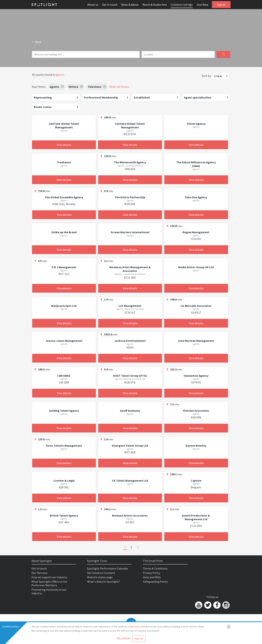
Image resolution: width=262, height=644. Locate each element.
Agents (60, 75)
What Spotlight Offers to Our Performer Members (49, 583)
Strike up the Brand (64, 232)
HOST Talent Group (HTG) (130, 376)
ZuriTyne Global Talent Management (64, 125)
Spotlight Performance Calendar (108, 568)
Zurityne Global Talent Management (130, 125)
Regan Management (196, 232)
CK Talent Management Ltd (130, 480)
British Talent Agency (64, 515)
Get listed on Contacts (101, 573)
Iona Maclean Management (196, 341)
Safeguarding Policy (155, 582)
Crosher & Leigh (64, 480)
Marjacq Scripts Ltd (64, 306)
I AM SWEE (64, 376)
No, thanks (124, 638)
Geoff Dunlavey (130, 411)
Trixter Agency (196, 124)
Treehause (64, 162)
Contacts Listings (182, 5)
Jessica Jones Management (64, 341)
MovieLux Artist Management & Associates (130, 269)
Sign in (221, 5)
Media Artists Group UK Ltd (196, 267)
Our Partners (39, 573)
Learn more (134, 627)
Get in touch (110, 5)
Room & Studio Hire (155, 5)
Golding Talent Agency (64, 411)
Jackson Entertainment (130, 341)
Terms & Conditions (155, 568)
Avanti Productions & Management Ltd (196, 517)
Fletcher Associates (196, 411)
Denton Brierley (196, 446)
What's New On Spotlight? (104, 582)
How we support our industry (49, 577)
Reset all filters (119, 87)
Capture (196, 480)
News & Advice (130, 5)
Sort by (206, 76)
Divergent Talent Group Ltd (130, 446)
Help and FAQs (152, 577)
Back (37, 42)
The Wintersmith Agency (130, 162)
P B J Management (64, 267)
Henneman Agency (196, 376)
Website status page (100, 577)
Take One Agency (196, 197)
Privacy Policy (152, 573)
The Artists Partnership (130, 197)
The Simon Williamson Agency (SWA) (196, 164)
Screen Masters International (130, 232)
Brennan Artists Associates (130, 515)
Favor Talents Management (64, 446)
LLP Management (130, 306)
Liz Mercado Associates (196, 306)
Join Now (202, 5)
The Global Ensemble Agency (64, 197)
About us (93, 5)
